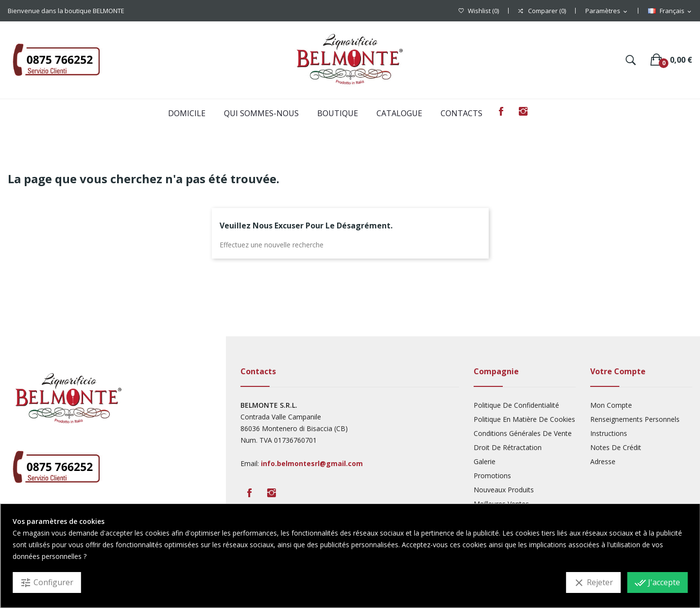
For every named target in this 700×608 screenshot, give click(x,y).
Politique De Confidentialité (516, 405)
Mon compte (611, 405)
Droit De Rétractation (508, 447)
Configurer (47, 583)
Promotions (492, 476)
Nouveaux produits (504, 490)
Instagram (523, 111)
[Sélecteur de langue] (670, 11)
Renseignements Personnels (635, 419)
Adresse (603, 461)
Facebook (501, 111)
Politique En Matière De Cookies (524, 419)
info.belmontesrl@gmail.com (312, 463)
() (479, 11)
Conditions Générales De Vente (523, 433)
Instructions (609, 433)
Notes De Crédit (616, 447)
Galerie (485, 461)
